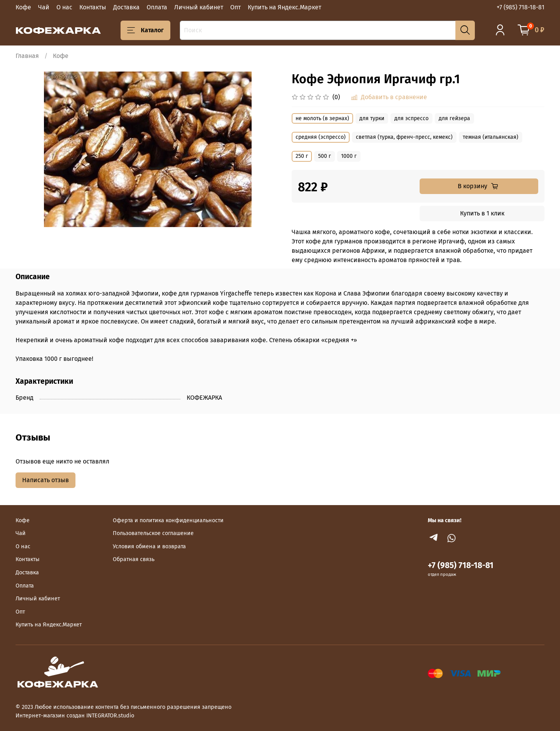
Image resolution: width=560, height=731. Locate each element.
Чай (44, 7)
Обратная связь (134, 559)
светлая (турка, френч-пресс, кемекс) (404, 137)
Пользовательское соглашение (153, 533)
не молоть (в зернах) (322, 118)
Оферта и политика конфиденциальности (168, 520)
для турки (372, 118)
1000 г (349, 156)
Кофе (23, 7)
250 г (302, 156)
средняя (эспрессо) (321, 137)
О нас (64, 7)
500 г (325, 156)
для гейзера (454, 118)
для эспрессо (411, 118)
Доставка (126, 7)
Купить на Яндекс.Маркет (284, 7)
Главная (27, 56)
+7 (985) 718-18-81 (521, 7)
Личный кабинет (199, 7)
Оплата (157, 7)
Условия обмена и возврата (149, 547)
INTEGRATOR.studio (110, 716)
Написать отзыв (45, 480)
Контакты (93, 7)
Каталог (145, 30)
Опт (235, 7)
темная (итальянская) (491, 137)
